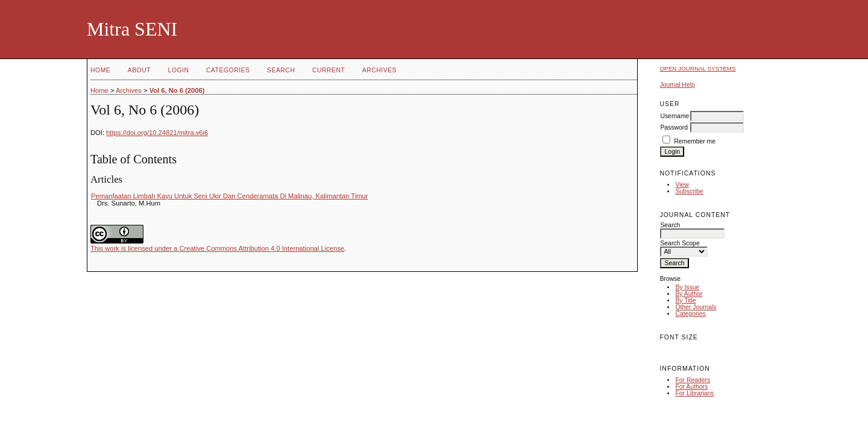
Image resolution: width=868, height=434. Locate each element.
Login (179, 70)
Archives (379, 70)
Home (100, 70)
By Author (689, 294)
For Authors (691, 387)
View (682, 185)
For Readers (693, 380)
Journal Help (677, 85)
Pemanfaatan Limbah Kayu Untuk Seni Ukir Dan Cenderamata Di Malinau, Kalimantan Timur (230, 196)
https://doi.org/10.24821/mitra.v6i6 (157, 133)
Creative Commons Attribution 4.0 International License (262, 248)
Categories (690, 314)
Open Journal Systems (697, 68)
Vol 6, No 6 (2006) (177, 90)
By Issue (687, 287)
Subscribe (689, 191)
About (139, 70)
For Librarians (694, 393)
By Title (685, 300)
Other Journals (696, 307)
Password (674, 127)
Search (281, 70)
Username (675, 116)
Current (329, 70)
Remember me (695, 141)
